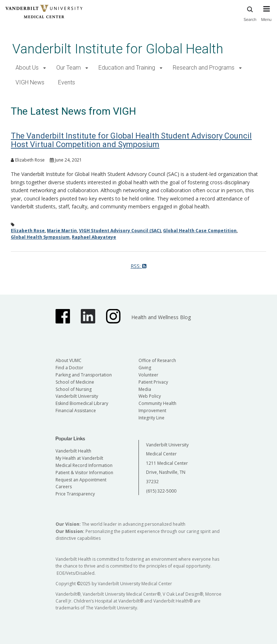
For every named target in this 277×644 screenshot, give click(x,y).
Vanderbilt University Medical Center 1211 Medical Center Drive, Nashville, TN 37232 (167, 463)
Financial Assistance (76, 411)
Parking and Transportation (84, 375)
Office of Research (157, 360)
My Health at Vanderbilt (79, 458)
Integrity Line (151, 418)
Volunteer (148, 375)
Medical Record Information (84, 465)
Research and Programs (204, 68)
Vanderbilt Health (73, 451)
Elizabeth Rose (28, 231)
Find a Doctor (69, 368)
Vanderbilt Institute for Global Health (118, 49)
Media (145, 389)
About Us (27, 68)
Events (67, 82)
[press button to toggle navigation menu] (266, 17)
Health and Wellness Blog (161, 317)
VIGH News (30, 82)
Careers (64, 487)
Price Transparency (75, 494)
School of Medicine (75, 382)
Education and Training (127, 68)
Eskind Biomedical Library (82, 403)
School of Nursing (74, 389)
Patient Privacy (153, 382)
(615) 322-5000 (161, 491)
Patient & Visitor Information (84, 473)
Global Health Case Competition (200, 231)
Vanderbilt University (77, 396)
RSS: (138, 266)
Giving (145, 368)
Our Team (69, 68)
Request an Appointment (81, 480)
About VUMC (69, 360)
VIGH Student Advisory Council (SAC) (120, 231)
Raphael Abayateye (94, 237)
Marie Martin (62, 231)
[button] (45, 68)
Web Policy (150, 396)
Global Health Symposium (40, 237)
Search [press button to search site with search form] (250, 13)
